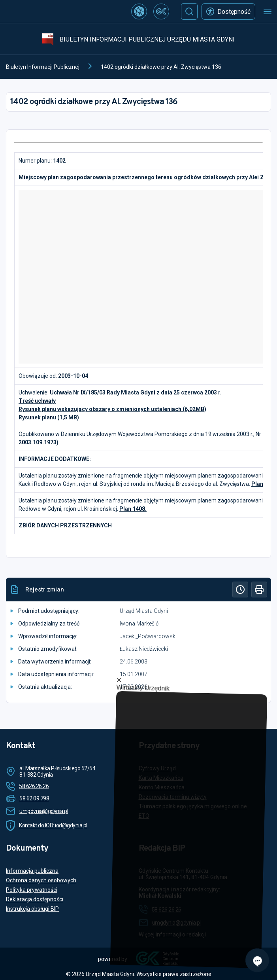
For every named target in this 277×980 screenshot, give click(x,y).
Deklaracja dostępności (35, 899)
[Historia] (240, 590)
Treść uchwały (37, 401)
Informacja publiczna (32, 871)
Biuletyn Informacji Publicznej (43, 67)
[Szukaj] (189, 11)
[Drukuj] (259, 590)
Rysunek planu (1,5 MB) (49, 417)
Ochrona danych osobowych (41, 880)
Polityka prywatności (32, 890)
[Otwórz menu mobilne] (268, 11)
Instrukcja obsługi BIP (32, 909)
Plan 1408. (133, 509)
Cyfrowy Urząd (157, 768)
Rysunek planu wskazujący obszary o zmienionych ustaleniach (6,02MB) (112, 409)
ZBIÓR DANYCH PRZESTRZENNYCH (65, 525)
